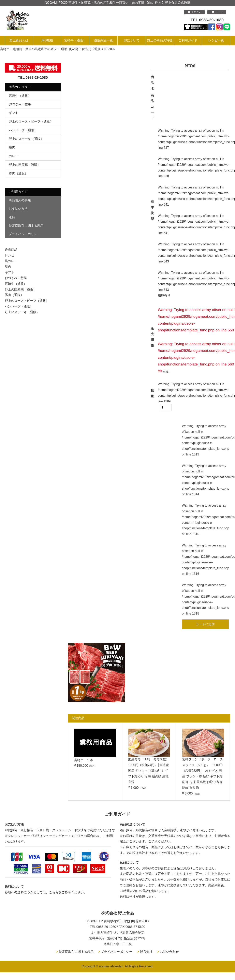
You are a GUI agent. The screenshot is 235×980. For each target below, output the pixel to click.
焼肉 (12, 147)
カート (217, 12)
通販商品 (11, 250)
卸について (132, 40)
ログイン (194, 12)
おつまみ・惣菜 (20, 104)
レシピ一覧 (216, 40)
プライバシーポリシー (24, 234)
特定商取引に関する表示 (26, 226)
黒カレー (11, 261)
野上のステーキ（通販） (26, 139)
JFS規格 (47, 40)
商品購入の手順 (20, 200)
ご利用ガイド (188, 40)
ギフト (14, 113)
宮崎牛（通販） (75, 40)
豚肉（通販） (18, 173)
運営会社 (146, 952)
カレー (14, 156)
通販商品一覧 (103, 40)
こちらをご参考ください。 (68, 892)
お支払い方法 (18, 209)
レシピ (9, 255)
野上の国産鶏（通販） (25, 165)
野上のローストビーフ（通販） (31, 121)
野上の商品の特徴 (160, 40)
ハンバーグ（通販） (23, 130)
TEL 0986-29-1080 (207, 20)
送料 (12, 217)
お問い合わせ (169, 952)
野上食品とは (19, 40)
